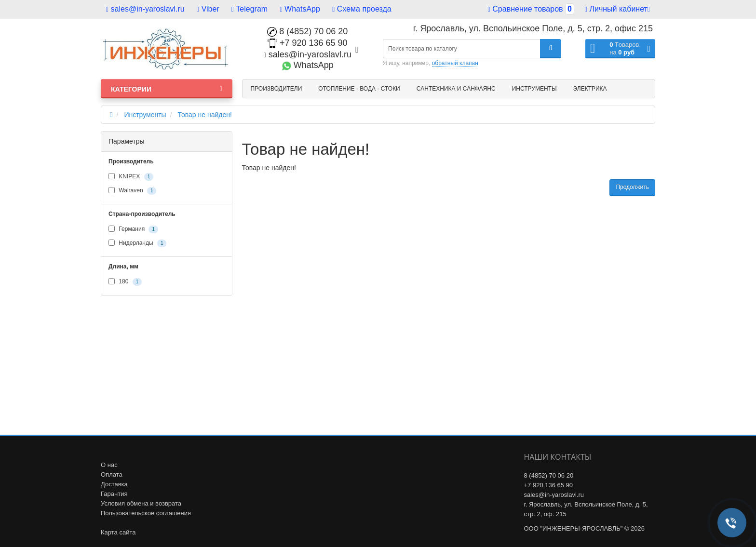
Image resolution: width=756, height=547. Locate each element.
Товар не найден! (205, 115)
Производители (277, 89)
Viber (208, 9)
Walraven (132, 191)
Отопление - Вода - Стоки (359, 89)
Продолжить (632, 187)
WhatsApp (300, 9)
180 (125, 282)
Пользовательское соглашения (146, 513)
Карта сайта (118, 532)
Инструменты (534, 89)
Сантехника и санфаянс (456, 89)
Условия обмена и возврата (141, 503)
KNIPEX (131, 177)
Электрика (590, 89)
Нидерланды (137, 243)
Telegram (250, 9)
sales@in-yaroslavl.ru (145, 9)
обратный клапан (455, 63)
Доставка (114, 484)
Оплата (112, 474)
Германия (133, 229)
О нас (109, 465)
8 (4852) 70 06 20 (307, 31)
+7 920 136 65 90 (308, 43)
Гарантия (114, 494)
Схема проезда (362, 9)
